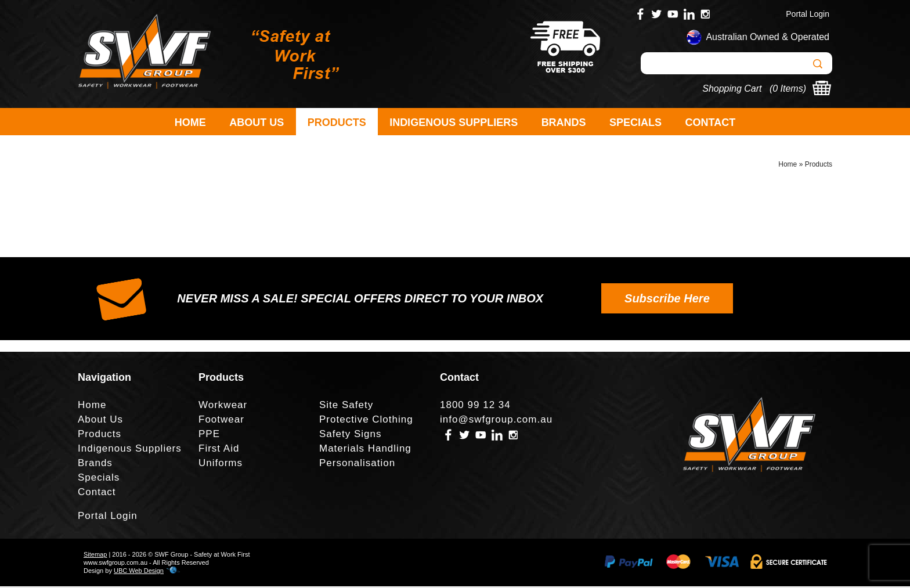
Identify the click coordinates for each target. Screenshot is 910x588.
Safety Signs (350, 436)
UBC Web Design (139, 572)
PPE (209, 436)
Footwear (221, 421)
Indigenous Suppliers (454, 122)
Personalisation (357, 465)
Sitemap (95, 556)
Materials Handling (365, 450)
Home (190, 122)
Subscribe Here (667, 300)
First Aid (219, 450)
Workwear (223, 407)
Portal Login (808, 14)
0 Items (788, 89)
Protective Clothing (366, 421)
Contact (711, 122)
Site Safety (346, 407)
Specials (635, 122)
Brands (564, 122)
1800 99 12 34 (475, 407)
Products (337, 122)
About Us (257, 122)
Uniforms (221, 465)
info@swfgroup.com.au (496, 421)
